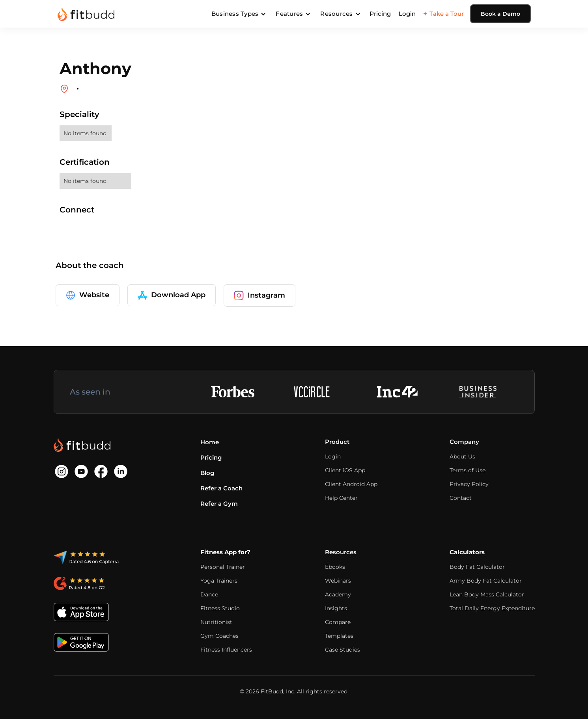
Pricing (380, 14)
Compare (338, 622)
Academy (338, 594)
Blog (207, 473)
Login (407, 14)
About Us (462, 456)
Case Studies (343, 650)
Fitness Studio (220, 608)
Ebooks (335, 567)
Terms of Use (468, 470)
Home (210, 442)
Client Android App (351, 484)
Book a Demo (500, 14)
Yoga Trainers (219, 581)
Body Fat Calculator (477, 567)
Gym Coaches (219, 636)
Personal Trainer (223, 567)
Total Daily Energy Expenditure (492, 608)
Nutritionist (216, 622)
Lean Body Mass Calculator (487, 594)
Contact (461, 498)
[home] (86, 14)
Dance (209, 594)
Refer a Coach (221, 488)
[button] (239, 14)
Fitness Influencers (226, 650)
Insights (336, 608)
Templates (339, 636)
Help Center (341, 498)
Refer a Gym (219, 504)
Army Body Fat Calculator (486, 581)
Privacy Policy (469, 484)
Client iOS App (345, 470)
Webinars (338, 581)
